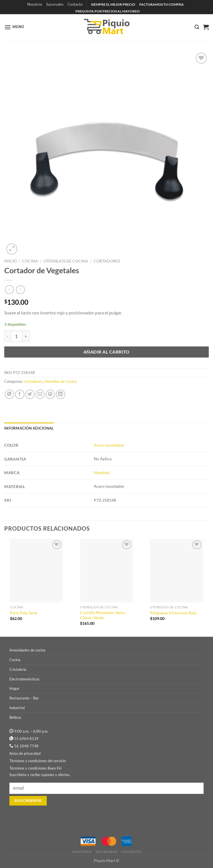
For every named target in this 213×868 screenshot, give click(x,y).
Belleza (15, 717)
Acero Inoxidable (109, 445)
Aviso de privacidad (25, 753)
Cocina (30, 261)
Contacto (75, 4)
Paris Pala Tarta (24, 613)
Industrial (17, 708)
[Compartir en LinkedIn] (61, 394)
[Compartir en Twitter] (30, 394)
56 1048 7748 (26, 746)
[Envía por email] (40, 394)
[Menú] (14, 27)
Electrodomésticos (24, 679)
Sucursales (55, 4)
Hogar (14, 688)
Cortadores (107, 261)
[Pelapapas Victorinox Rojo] (177, 571)
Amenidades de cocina (27, 650)
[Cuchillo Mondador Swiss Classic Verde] (106, 571)
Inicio (10, 261)
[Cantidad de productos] (16, 336)
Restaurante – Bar (24, 698)
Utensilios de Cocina (66, 261)
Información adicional (29, 428)
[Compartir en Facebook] (20, 394)
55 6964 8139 (26, 739)
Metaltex (102, 473)
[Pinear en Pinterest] (50, 394)
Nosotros (35, 4)
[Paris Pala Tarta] (36, 571)
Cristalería (18, 669)
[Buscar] (197, 27)
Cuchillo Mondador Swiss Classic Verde (103, 615)
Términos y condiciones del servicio (38, 761)
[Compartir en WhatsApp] (10, 394)
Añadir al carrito (106, 352)
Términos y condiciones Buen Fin (35, 768)
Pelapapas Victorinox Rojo (173, 613)
